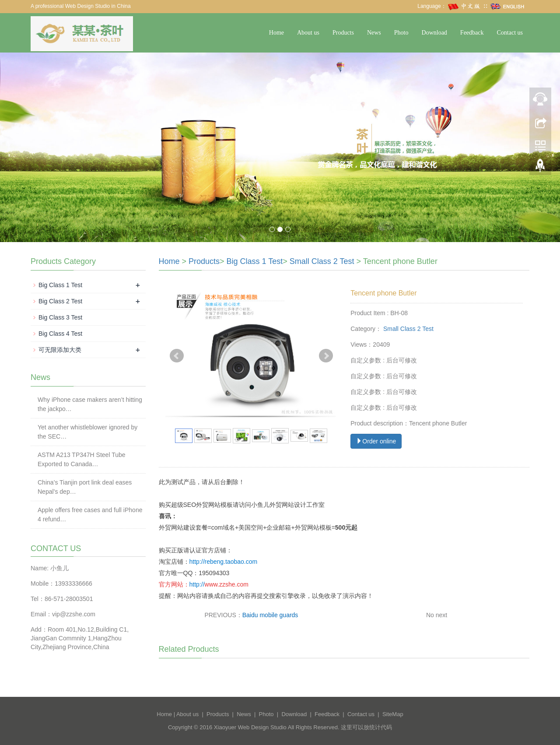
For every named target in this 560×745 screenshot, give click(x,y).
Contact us (510, 33)
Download (434, 33)
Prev (177, 356)
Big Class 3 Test (60, 317)
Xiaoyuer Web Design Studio (250, 727)
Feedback (472, 33)
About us (308, 33)
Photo (401, 33)
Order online (376, 441)
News (374, 33)
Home (276, 33)
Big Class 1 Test (255, 261)
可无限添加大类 (60, 350)
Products (343, 33)
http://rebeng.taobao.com (224, 562)
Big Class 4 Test (60, 334)
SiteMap (393, 714)
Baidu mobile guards (270, 615)
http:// (197, 584)
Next (326, 356)
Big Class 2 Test (60, 301)
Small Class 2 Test (322, 261)
